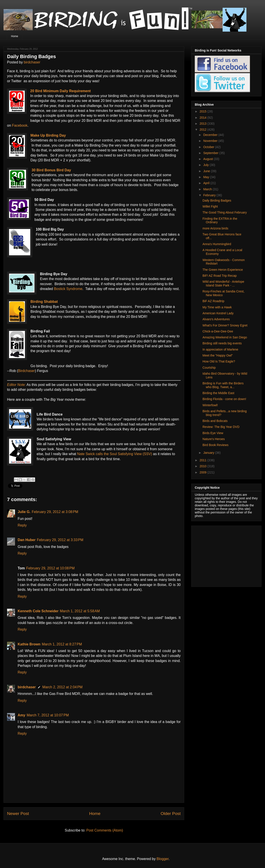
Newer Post (18, 814)
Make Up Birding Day (48, 135)
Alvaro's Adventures (216, 319)
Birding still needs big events (222, 343)
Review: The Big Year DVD (221, 427)
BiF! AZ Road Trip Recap (220, 276)
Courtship (209, 368)
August (208, 159)
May (206, 177)
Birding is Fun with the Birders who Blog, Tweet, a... (223, 385)
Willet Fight (210, 206)
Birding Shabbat (44, 302)
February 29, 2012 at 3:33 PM (60, 540)
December (211, 135)
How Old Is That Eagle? (219, 361)
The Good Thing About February (225, 212)
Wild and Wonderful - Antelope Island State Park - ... (223, 283)
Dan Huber (27, 540)
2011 (203, 460)
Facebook (20, 125)
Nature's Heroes (214, 439)
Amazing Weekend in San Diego (225, 337)
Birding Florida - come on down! (224, 399)
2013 (203, 124)
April (207, 183)
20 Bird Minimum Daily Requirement (61, 91)
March (208, 189)
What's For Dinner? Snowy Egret (225, 325)
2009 (203, 472)
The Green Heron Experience (223, 270)
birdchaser (32, 62)
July (206, 165)
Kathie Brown (29, 644)
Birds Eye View (213, 433)
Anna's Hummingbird (217, 244)
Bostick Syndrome (68, 289)
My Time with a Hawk (217, 307)
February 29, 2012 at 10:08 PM (50, 568)
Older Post (171, 814)
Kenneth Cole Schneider (38, 611)
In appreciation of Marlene (220, 349)
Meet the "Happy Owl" (218, 355)
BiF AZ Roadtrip (213, 301)
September (211, 153)
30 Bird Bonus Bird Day (51, 170)
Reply (22, 525)
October (209, 147)
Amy (22, 715)
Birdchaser (26, 371)
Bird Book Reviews (216, 445)
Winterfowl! (210, 405)
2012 (203, 130)
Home (15, 36)
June (207, 171)
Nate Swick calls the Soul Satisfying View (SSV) (115, 454)
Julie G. (24, 512)
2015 (203, 111)
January (209, 453)
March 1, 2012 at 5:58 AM (80, 611)
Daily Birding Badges (217, 200)
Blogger (163, 859)
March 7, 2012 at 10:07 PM (48, 715)
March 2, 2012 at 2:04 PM (62, 687)
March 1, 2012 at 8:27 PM (62, 644)
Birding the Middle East (218, 393)
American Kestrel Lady (218, 313)
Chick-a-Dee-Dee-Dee (218, 331)
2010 (203, 466)
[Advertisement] (222, 555)
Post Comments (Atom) (105, 830)
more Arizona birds (215, 228)
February (210, 195)
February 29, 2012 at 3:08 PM (55, 512)
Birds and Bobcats (215, 421)
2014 (203, 118)
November (211, 141)
